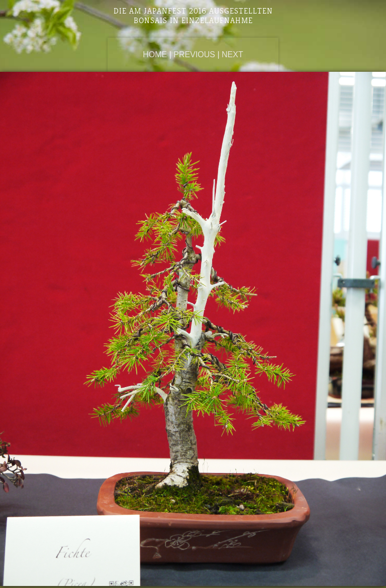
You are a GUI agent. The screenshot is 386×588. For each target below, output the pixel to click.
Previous (194, 54)
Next (232, 54)
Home (155, 54)
